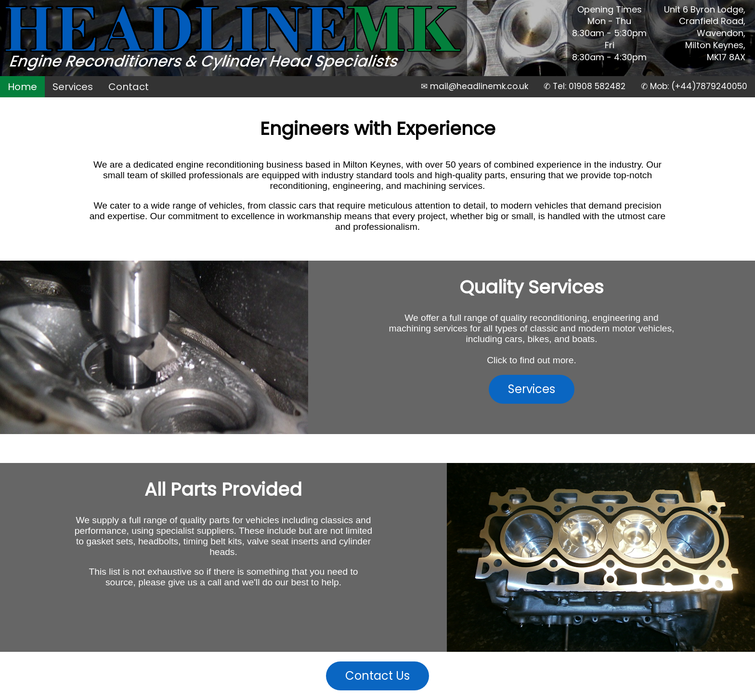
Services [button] (532, 389)
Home (22, 87)
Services (73, 87)
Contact (129, 87)
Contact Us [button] (377, 676)
